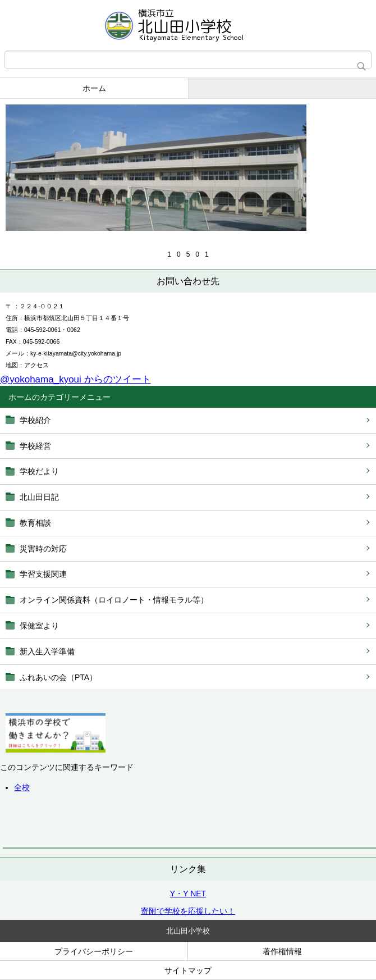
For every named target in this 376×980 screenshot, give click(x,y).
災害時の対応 (43, 549)
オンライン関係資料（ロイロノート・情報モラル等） (114, 600)
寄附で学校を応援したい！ (188, 911)
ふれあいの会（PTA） (58, 677)
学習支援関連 (43, 574)
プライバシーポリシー (94, 951)
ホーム (94, 88)
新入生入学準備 (47, 651)
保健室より (39, 626)
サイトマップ (188, 970)
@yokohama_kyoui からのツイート (75, 379)
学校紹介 (35, 420)
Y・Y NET (188, 894)
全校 (22, 787)
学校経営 (35, 446)
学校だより (39, 471)
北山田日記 (39, 497)
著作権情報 (282, 951)
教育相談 (35, 523)
